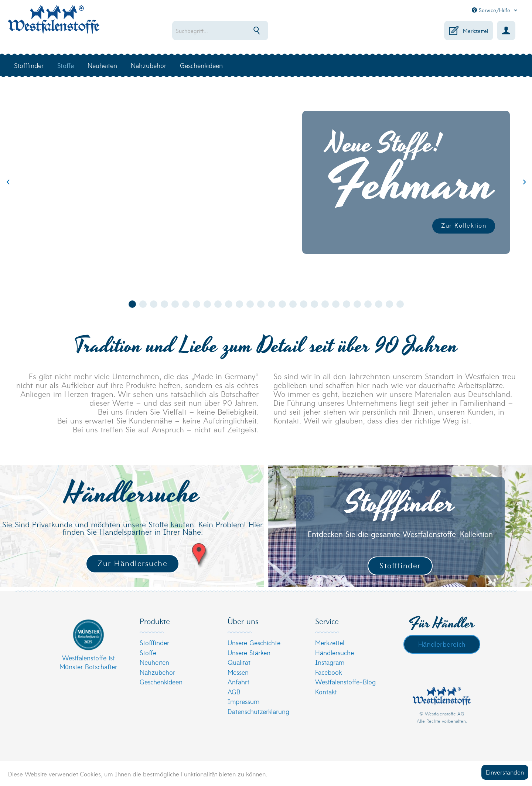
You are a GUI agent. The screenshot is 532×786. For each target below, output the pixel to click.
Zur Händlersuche (132, 563)
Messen (238, 672)
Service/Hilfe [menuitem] (492, 10)
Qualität (239, 662)
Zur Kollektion (464, 225)
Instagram (330, 662)
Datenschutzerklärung (258, 711)
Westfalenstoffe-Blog (345, 682)
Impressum (243, 701)
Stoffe (148, 652)
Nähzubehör (157, 672)
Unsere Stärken (249, 652)
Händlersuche (335, 652)
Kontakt (326, 692)
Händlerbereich (442, 644)
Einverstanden (505, 772)
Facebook (328, 672)
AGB (234, 692)
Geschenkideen (161, 682)
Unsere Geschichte (254, 642)
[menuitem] (244, 30)
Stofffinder (400, 565)
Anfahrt (238, 682)
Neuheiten (154, 662)
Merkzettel (330, 642)
